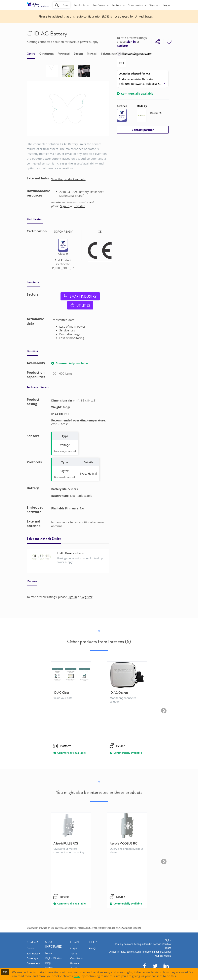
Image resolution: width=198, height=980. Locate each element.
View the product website (68, 179)
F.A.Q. (92, 948)
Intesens (156, 113)
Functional (64, 54)
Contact (31, 948)
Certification (47, 54)
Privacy (74, 963)
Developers (33, 963)
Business (78, 54)
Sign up (154, 5)
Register (122, 46)
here (77, 976)
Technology (33, 954)
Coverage (32, 958)
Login (166, 5)
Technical (92, 54)
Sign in (131, 42)
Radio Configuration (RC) (134, 54)
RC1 (121, 63)
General (31, 54)
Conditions (76, 958)
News (49, 953)
